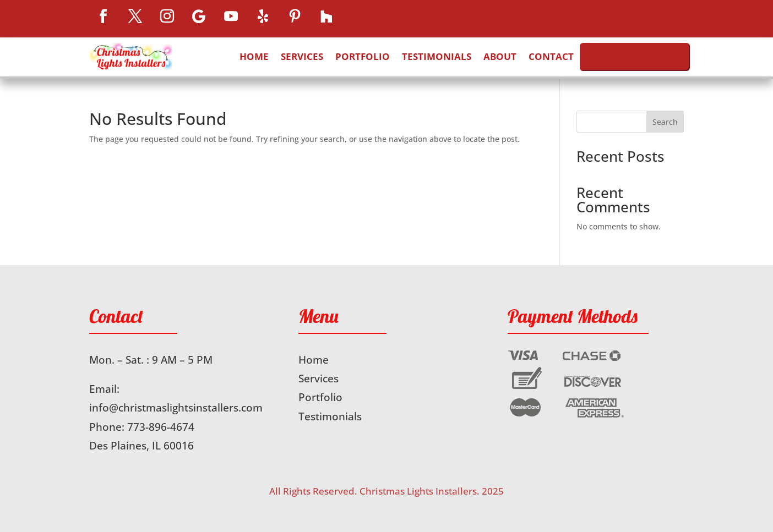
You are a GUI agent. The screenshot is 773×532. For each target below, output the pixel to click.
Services (302, 56)
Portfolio (363, 56)
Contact (551, 56)
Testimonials (437, 56)
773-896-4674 (161, 427)
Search (665, 122)
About (500, 56)
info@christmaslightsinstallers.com (176, 408)
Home (254, 56)
